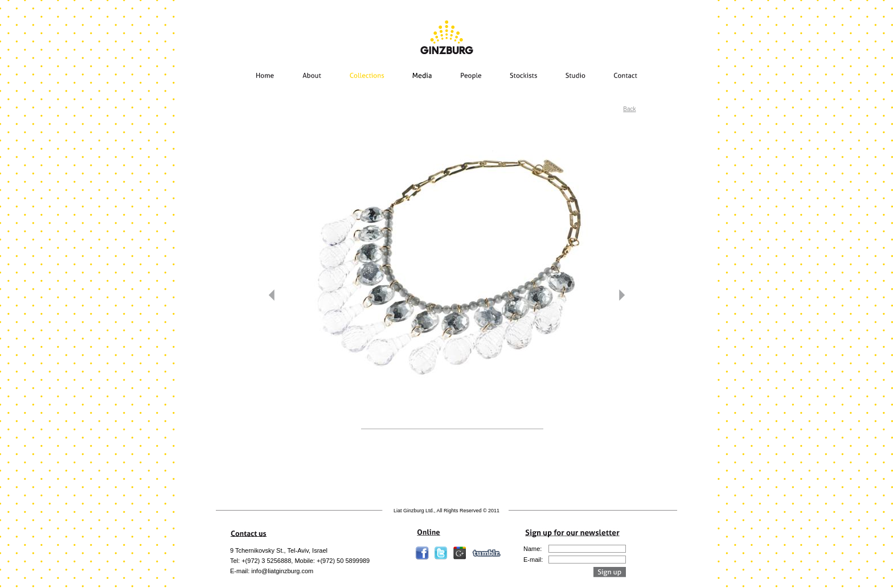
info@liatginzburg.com (282, 571)
